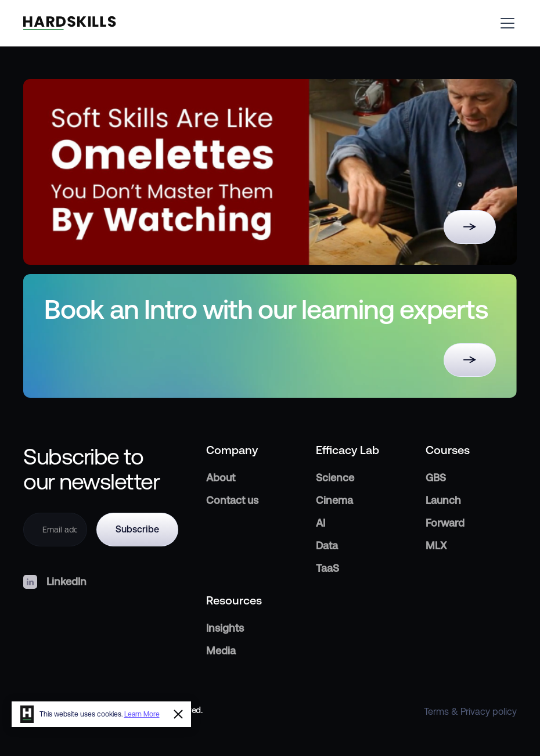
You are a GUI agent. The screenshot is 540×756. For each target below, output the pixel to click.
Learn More (142, 714)
